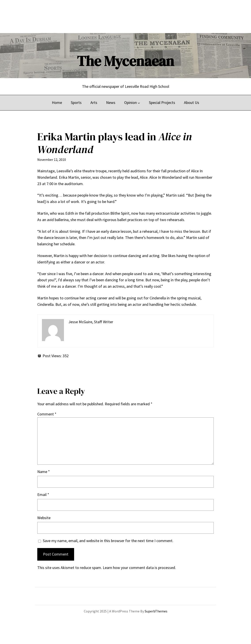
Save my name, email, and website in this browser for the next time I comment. (108, 541)
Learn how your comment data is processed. (139, 568)
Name (44, 472)
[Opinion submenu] (139, 103)
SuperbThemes (156, 611)
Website (44, 518)
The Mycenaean (125, 61)
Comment (47, 414)
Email (43, 495)
